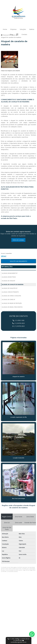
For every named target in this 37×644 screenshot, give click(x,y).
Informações (7, 267)
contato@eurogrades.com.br (18, 641)
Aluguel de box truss (9, 277)
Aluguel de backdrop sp (10, 273)
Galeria (32, 29)
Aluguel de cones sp (8, 300)
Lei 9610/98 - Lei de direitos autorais (9, 571)
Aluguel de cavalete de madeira (13, 285)
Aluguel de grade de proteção (12, 303)
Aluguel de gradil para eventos (12, 307)
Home (5, 29)
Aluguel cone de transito (10, 292)
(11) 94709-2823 (23, 639)
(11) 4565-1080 (13, 639)
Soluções (23, 29)
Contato (24, 34)
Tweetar (4, 256)
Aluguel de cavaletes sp (10, 288)
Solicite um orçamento (18, 261)
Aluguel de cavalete (8, 281)
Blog (11, 34)
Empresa (13, 29)
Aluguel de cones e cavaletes (11, 296)
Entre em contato (18, 240)
